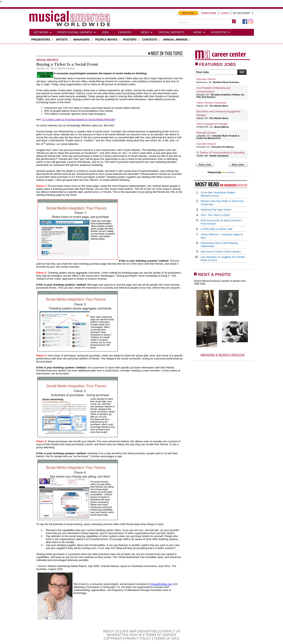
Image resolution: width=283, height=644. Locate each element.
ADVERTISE (148, 631)
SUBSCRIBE (209, 13)
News (147, 33)
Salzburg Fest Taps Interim (216, 210)
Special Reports (171, 32)
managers (82, 40)
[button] (234, 21)
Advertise (221, 33)
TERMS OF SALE (167, 639)
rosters (130, 40)
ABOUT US (111, 631)
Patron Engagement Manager (212, 124)
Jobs (105, 32)
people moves (106, 40)
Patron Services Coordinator (212, 103)
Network (43, 33)
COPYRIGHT (113, 639)
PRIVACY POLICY (138, 639)
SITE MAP (129, 631)
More (199, 33)
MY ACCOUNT (242, 13)
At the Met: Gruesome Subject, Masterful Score (218, 194)
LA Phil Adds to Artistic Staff (217, 229)
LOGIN (225, 13)
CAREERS (125, 32)
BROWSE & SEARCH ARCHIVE (223, 355)
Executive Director (206, 79)
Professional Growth (77, 33)
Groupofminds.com (161, 584)
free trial (188, 13)
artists (62, 40)
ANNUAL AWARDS (175, 40)
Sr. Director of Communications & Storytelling (221, 153)
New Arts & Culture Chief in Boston (221, 252)
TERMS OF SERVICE (161, 635)
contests (150, 40)
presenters (41, 40)
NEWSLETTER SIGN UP (124, 635)
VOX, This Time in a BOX (215, 215)
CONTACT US (170, 631)
